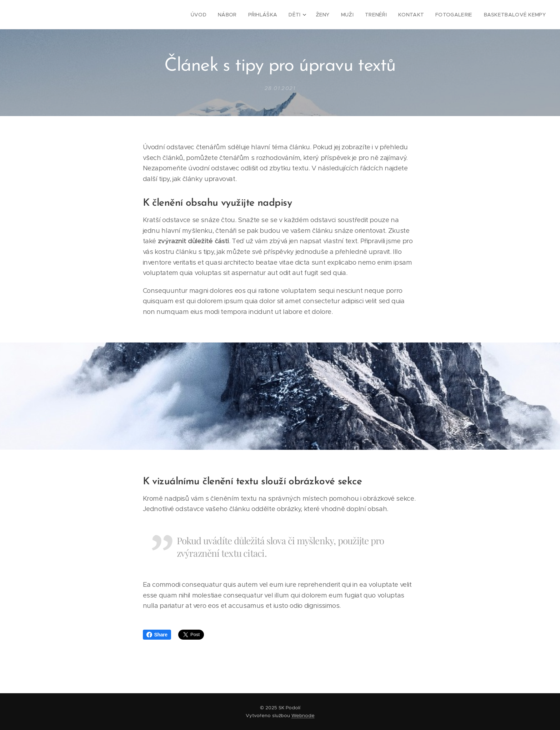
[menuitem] (217, 15)
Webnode (303, 716)
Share (157, 635)
